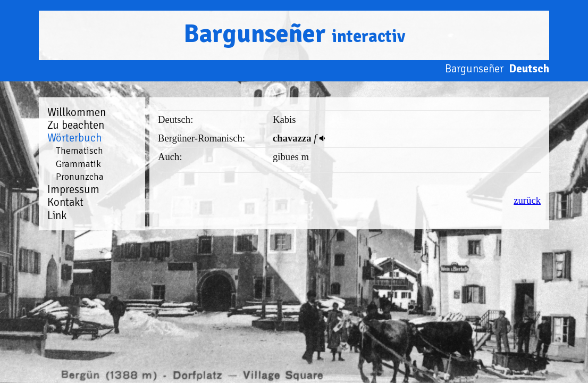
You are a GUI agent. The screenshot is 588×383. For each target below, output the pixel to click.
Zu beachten (76, 125)
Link (57, 215)
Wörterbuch (74, 138)
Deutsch (529, 69)
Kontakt (65, 202)
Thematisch (79, 151)
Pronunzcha (80, 177)
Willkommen (77, 112)
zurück (527, 200)
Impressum (73, 189)
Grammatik (78, 164)
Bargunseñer (294, 34)
